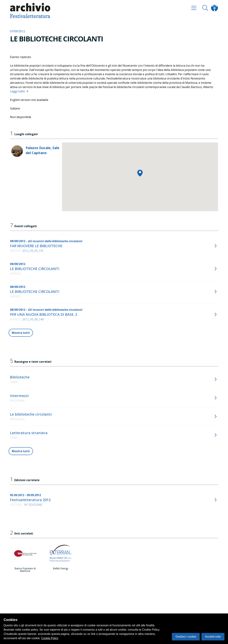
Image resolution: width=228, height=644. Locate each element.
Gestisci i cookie (186, 637)
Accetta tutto (213, 637)
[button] (140, 173)
